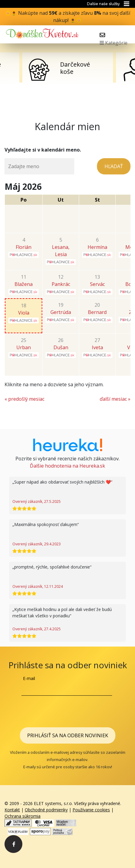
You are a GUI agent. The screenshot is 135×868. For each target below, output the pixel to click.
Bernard (97, 312)
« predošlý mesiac (24, 399)
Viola (24, 313)
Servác (97, 284)
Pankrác (61, 284)
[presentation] (68, 710)
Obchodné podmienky (46, 810)
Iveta (97, 347)
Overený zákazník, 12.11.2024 (38, 586)
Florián (24, 247)
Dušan (61, 347)
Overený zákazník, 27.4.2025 (37, 629)
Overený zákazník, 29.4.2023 (37, 544)
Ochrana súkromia (22, 816)
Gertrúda (61, 312)
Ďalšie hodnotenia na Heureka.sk (67, 466)
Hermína (97, 247)
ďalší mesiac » (115, 399)
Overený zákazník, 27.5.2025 (37, 501)
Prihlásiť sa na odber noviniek (68, 735)
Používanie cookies (91, 810)
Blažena (24, 284)
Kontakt (12, 810)
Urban (24, 347)
